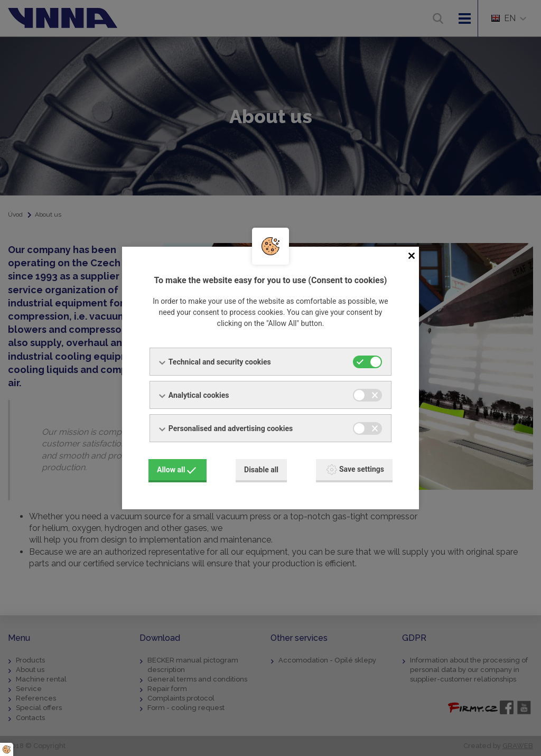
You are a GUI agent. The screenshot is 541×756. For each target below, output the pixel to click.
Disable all (261, 469)
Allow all (176, 469)
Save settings (355, 469)
